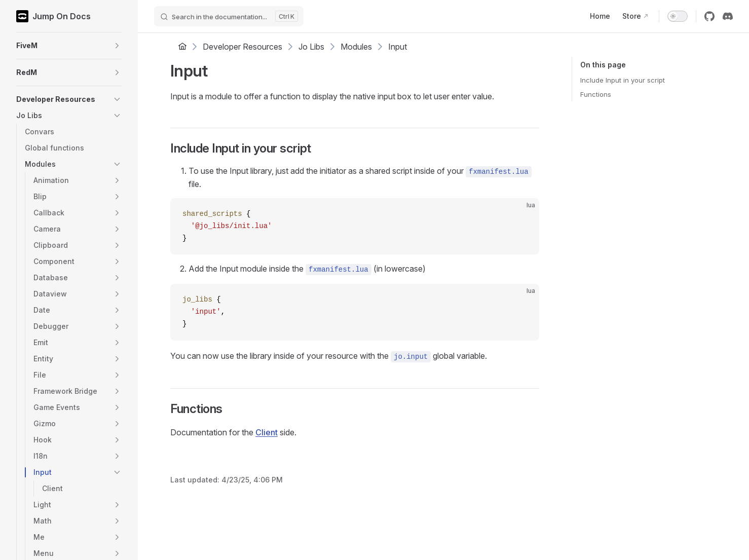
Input (398, 47)
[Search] (229, 16)
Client (267, 432)
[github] (709, 16)
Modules (356, 47)
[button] (69, 46)
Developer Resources (242, 47)
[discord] (728, 16)
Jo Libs (311, 47)
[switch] (678, 16)
